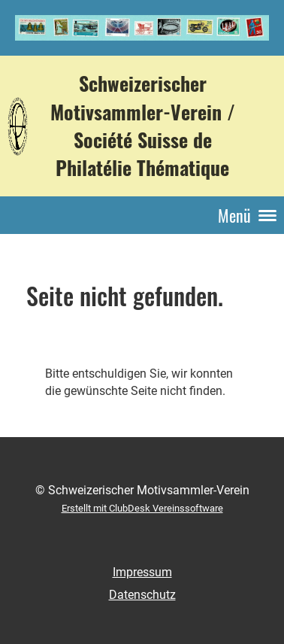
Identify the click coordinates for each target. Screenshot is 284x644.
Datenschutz (142, 595)
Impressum (142, 572)
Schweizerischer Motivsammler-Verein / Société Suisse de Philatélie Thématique (143, 125)
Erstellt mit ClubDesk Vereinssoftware (142, 508)
